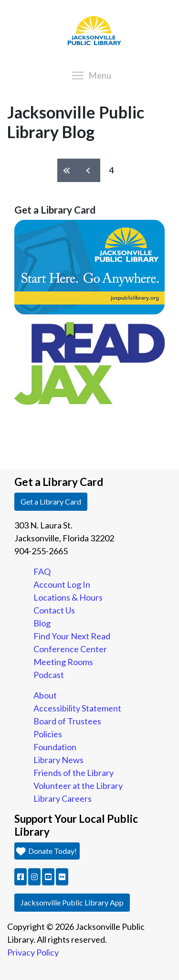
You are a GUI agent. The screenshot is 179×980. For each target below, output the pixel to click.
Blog (42, 623)
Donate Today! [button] (47, 851)
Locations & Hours (68, 597)
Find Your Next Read (72, 636)
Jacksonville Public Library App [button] (72, 902)
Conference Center (70, 649)
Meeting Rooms (63, 662)
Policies (48, 734)
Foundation (55, 747)
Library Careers (63, 798)
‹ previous (89, 170)
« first (68, 170)
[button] (21, 877)
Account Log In (62, 584)
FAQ (42, 571)
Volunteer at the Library (78, 786)
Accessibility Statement (77, 708)
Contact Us (54, 610)
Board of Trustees (67, 721)
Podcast (49, 675)
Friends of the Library (74, 773)
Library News (58, 760)
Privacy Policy (33, 952)
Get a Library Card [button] (51, 501)
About (45, 695)
